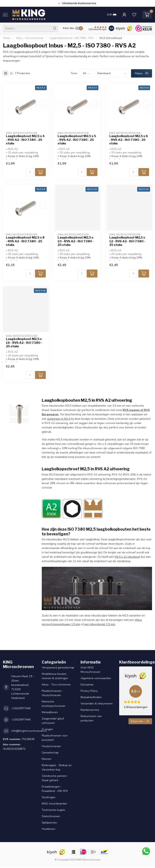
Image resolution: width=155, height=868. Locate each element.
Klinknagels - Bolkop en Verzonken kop (57, 767)
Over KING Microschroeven (90, 670)
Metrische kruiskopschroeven (54, 704)
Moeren (47, 759)
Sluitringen (49, 797)
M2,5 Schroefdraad (111, 38)
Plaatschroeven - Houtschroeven (53, 693)
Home (7, 38)
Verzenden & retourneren (97, 704)
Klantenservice (90, 710)
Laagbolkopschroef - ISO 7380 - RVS (72, 38)
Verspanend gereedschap (58, 668)
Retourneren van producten (91, 718)
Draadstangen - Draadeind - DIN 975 (55, 789)
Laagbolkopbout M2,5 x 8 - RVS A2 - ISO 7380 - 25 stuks (25, 241)
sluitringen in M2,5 (59, 419)
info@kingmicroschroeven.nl (29, 731)
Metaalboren (50, 712)
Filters (141, 73)
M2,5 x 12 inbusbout (127, 557)
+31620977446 (21, 708)
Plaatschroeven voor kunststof (55, 738)
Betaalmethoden (91, 697)
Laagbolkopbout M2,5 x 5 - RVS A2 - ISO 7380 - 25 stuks (77, 140)
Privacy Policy (89, 691)
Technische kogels (53, 810)
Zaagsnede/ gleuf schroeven (53, 721)
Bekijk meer (140, 721)
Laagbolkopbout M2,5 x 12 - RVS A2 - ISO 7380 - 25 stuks (127, 241)
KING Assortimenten (54, 804)
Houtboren (48, 829)
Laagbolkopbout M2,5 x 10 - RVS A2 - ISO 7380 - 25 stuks (76, 241)
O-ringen (47, 729)
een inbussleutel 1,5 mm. (100, 624)
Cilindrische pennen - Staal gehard (55, 778)
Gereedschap (50, 753)
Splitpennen (49, 823)
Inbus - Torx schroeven (30, 38)
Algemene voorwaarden (96, 678)
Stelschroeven (51, 816)
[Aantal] (30, 172)
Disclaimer (87, 685)
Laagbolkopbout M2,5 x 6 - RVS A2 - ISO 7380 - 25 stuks (129, 140)
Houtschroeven (51, 746)
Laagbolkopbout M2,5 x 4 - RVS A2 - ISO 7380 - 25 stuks (25, 140)
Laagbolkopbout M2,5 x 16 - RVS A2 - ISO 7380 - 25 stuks (24, 343)
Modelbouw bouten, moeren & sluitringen (55, 676)
